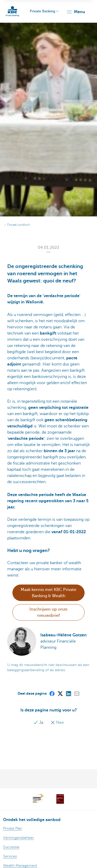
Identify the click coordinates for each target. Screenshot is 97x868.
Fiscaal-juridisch (19, 225)
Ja (39, 723)
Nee (57, 723)
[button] (76, 12)
